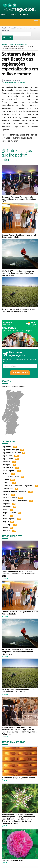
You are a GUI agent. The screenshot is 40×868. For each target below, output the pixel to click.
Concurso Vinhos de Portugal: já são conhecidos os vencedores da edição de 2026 (19, 199)
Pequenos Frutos (9, 513)
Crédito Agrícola (9, 471)
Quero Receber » (20, 373)
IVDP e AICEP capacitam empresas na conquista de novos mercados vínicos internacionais (18, 273)
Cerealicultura (8, 468)
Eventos (6, 480)
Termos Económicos (30, 28)
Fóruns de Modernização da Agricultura (18, 486)
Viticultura (7, 531)
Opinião (6, 510)
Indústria (6, 495)
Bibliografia (6, 30)
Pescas (6, 516)
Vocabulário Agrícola (15, 28)
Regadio (6, 522)
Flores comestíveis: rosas (12, 860)
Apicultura (7, 462)
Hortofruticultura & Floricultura (19, 44)
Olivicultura (7, 507)
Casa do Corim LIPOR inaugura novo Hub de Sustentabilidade (19, 236)
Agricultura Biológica (11, 450)
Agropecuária (8, 459)
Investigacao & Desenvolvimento (15, 501)
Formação (7, 483)
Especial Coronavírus (11, 477)
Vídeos (5, 528)
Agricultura (7, 447)
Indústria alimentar (10, 498)
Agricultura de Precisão (12, 453)
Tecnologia (7, 525)
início (5, 44)
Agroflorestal (8, 456)
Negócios (6, 504)
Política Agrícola (9, 519)
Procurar (8, 37)
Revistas (4, 14)
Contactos (13, 14)
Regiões (5, 28)
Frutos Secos (8, 489)
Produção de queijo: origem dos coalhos (18, 778)
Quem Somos (23, 14)
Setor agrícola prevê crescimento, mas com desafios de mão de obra (18, 310)
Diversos (6, 474)
